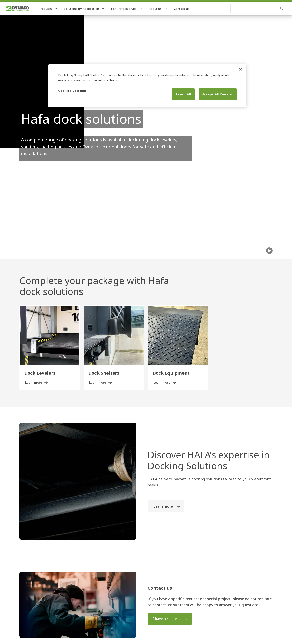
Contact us (182, 17)
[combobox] (259, 17)
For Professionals (124, 17)
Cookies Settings (72, 91)
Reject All (183, 94)
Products (45, 17)
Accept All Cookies (218, 94)
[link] (16, 5)
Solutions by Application (81, 17)
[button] (56, 17)
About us (155, 17)
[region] (147, 86)
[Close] (241, 69)
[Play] (269, 259)
